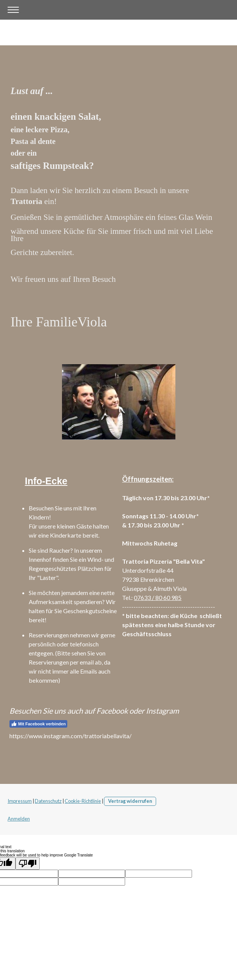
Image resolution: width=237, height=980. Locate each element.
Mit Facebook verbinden (38, 724)
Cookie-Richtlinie (83, 801)
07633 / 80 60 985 (158, 597)
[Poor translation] (28, 863)
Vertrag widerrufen (130, 801)
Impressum (20, 801)
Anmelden (19, 819)
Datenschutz (48, 801)
